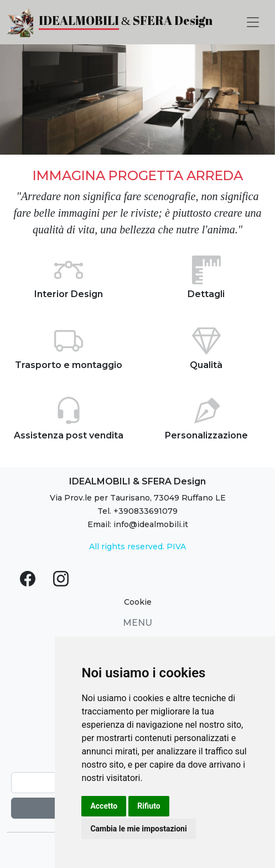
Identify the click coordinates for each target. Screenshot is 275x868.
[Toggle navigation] (253, 22)
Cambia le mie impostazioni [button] (138, 829)
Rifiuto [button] (149, 806)
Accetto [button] (104, 806)
